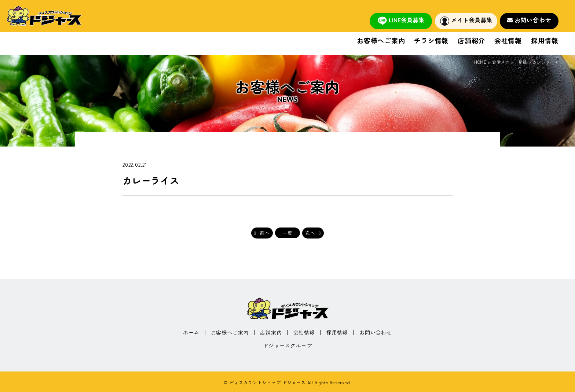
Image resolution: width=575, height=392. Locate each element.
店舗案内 (271, 332)
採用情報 (545, 41)
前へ (265, 233)
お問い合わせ (533, 20)
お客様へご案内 (381, 41)
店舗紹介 (471, 41)
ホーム (191, 332)
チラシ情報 (431, 41)
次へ (310, 233)
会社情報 (508, 41)
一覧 (287, 233)
